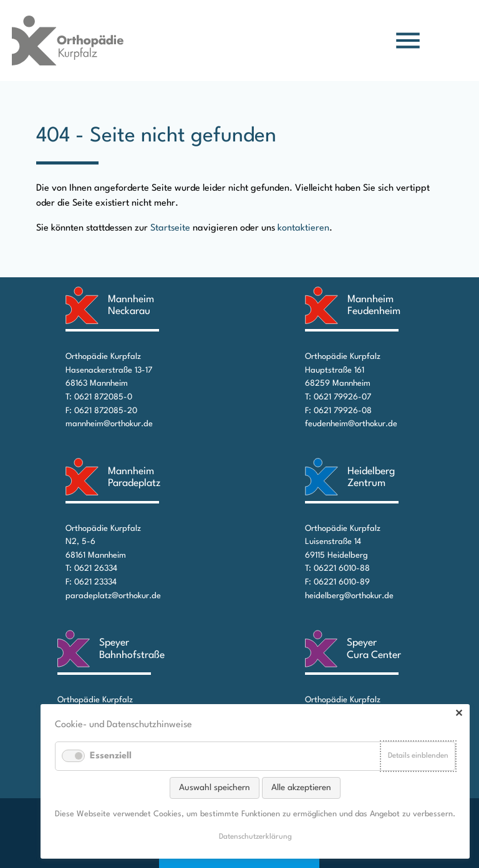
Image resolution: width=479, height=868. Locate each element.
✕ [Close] (459, 714)
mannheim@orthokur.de (109, 424)
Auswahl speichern (215, 788)
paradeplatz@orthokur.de (113, 596)
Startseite (170, 228)
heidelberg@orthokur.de (349, 596)
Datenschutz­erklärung (255, 837)
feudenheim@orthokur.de (351, 424)
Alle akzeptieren (301, 788)
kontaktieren (303, 228)
